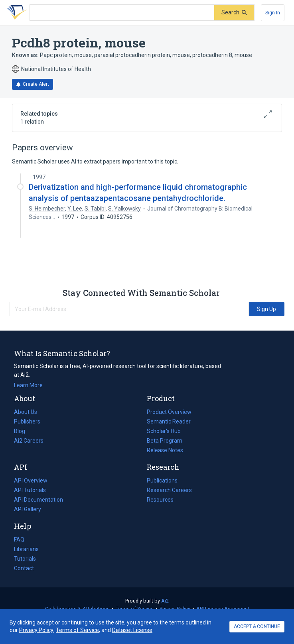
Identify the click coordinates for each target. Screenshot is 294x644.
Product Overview (169, 412)
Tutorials (25, 559)
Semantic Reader (169, 421)
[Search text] (122, 13)
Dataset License (132, 630)
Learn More (28, 385)
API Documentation (38, 500)
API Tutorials (30, 490)
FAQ (19, 540)
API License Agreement (223, 609)
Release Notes (165, 450)
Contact (24, 568)
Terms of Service (135, 609)
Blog (23, 431)
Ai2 (165, 601)
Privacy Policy (175, 609)
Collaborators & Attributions (77, 609)
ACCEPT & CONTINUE (257, 626)
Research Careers (169, 490)
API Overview (31, 481)
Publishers (27, 421)
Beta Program (165, 441)
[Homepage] (16, 13)
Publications (162, 481)
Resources (160, 500)
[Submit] (234, 13)
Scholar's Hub (164, 431)
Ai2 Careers (29, 441)
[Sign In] (273, 13)
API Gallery (28, 509)
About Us (26, 412)
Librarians (26, 549)
